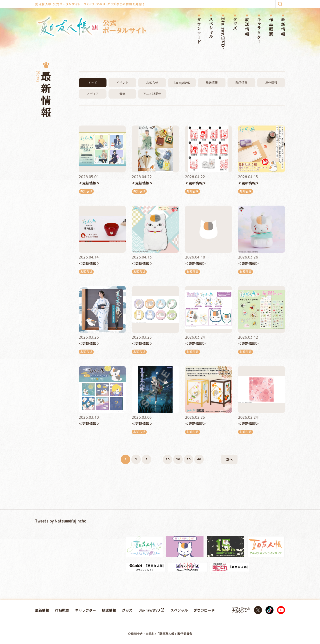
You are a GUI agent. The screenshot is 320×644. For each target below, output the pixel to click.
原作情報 (271, 83)
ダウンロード (199, 31)
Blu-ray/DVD (223, 34)
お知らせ (152, 83)
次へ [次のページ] (229, 459)
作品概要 (271, 27)
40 (199, 459)
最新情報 (283, 27)
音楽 (122, 94)
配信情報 (241, 83)
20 (178, 459)
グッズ (235, 24)
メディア (93, 94)
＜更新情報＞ (89, 183)
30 (188, 459)
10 (167, 459)
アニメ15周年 (152, 94)
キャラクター (259, 31)
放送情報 (247, 27)
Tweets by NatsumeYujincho (61, 521)
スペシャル (211, 28)
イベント (122, 83)
